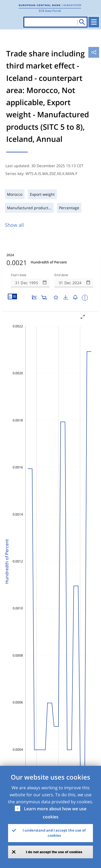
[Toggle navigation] (94, 22)
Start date (19, 275)
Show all (14, 225)
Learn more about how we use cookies (55, 813)
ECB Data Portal (50, 11)
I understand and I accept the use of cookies (54, 833)
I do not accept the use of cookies (54, 852)
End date (61, 275)
